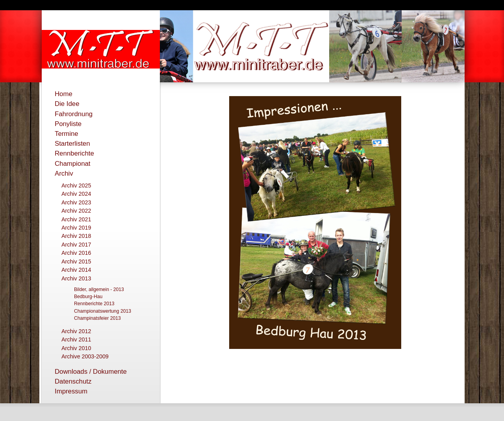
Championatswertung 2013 (103, 311)
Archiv (64, 173)
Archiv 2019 (76, 228)
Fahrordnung (74, 114)
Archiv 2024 (76, 194)
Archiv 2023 (76, 202)
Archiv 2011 (76, 339)
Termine (67, 134)
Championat (73, 164)
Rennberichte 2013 (94, 304)
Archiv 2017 (76, 245)
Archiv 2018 (76, 236)
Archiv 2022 (76, 211)
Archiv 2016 (76, 253)
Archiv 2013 (76, 278)
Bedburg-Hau (88, 297)
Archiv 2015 (76, 262)
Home (64, 94)
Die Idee (67, 104)
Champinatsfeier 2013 (97, 318)
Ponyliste (68, 124)
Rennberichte (74, 153)
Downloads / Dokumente (91, 372)
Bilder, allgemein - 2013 (99, 289)
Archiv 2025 (76, 185)
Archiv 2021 (76, 219)
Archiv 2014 (76, 270)
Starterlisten (72, 144)
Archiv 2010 (76, 348)
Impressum (71, 391)
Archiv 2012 (76, 331)
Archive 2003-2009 (85, 356)
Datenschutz (73, 381)
